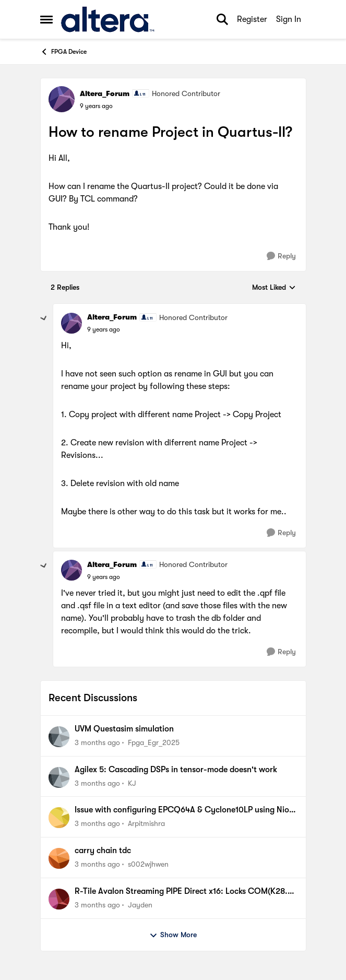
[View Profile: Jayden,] (59, 899)
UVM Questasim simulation (124, 729)
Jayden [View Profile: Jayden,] (140, 905)
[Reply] (281, 256)
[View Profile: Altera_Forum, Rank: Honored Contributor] (62, 99)
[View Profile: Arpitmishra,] (59, 818)
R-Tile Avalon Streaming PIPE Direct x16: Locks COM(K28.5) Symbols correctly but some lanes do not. (185, 892)
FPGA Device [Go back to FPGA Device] (63, 52)
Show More (173, 935)
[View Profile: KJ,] (59, 777)
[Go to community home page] (108, 19)
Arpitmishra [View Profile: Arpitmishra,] (146, 823)
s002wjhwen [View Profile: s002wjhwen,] (148, 864)
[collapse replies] (44, 318)
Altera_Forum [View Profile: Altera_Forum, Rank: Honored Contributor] (105, 93)
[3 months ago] (97, 743)
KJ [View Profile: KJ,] (132, 783)
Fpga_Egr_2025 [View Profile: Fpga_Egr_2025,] (154, 742)
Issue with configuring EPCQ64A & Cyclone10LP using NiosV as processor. (186, 810)
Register (252, 19)
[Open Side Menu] (46, 19)
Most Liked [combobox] (274, 288)
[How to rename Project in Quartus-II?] (104, 329)
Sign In (289, 19)
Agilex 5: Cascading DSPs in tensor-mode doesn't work (176, 770)
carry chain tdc (103, 851)
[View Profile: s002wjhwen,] (59, 858)
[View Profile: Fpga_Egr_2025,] (59, 737)
